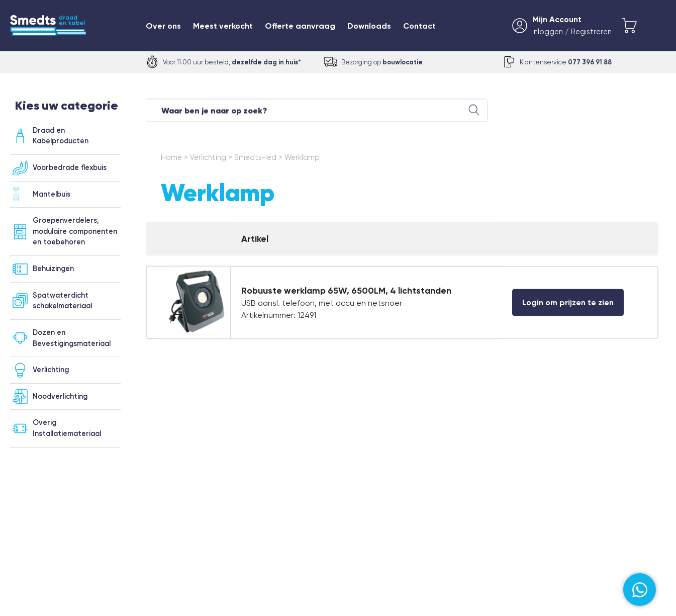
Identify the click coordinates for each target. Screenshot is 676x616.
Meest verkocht (223, 26)
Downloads (369, 26)
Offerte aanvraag (300, 26)
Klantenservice (566, 62)
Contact (419, 26)
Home (171, 162)
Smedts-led (255, 162)
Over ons (163, 26)
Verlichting (208, 162)
